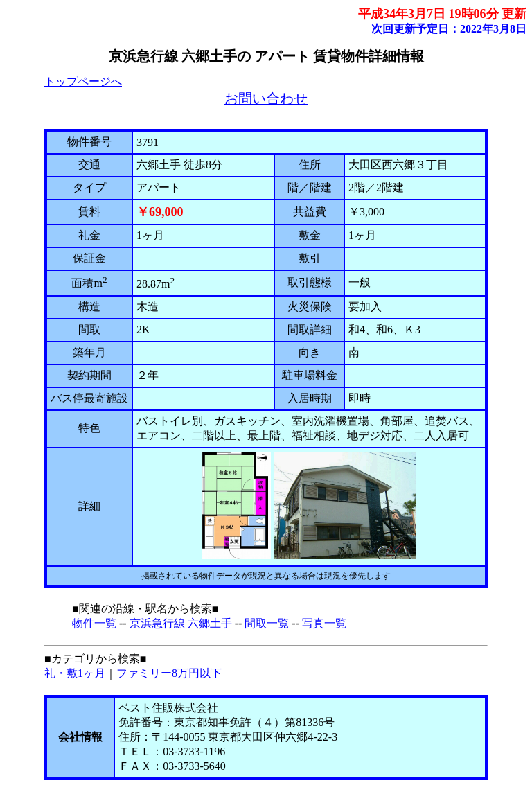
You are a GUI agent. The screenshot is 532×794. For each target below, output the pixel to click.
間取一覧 (267, 623)
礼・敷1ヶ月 (75, 673)
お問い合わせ (266, 98)
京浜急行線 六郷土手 (181, 623)
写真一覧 (324, 623)
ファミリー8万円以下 (169, 673)
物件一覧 (94, 623)
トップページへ (83, 81)
